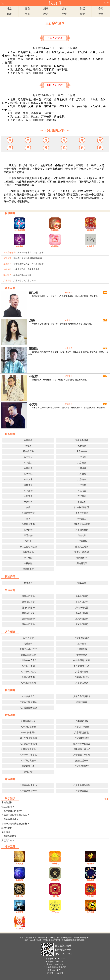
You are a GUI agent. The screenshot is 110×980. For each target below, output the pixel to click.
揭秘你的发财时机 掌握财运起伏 (28, 258)
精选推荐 (10, 434)
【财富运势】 (7, 258)
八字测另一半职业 (82, 755)
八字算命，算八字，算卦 (24, 281)
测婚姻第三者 (28, 766)
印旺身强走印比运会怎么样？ (15, 824)
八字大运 (28, 457)
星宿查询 (28, 502)
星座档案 (55, 880)
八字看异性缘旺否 (28, 708)
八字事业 (28, 474)
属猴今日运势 (28, 619)
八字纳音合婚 (82, 530)
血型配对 (19, 929)
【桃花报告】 (7, 275)
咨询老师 (10, 288)
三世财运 (55, 864)
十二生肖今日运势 (28, 547)
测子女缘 (28, 558)
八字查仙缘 (82, 649)
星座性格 (91, 880)
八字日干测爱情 (82, 727)
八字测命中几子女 (28, 660)
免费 (64, 14)
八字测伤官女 (28, 696)
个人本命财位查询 (82, 785)
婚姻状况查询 (82, 761)
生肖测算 (55, 896)
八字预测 (82, 463)
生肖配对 (91, 896)
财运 (82, 9)
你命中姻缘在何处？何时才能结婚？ (30, 264)
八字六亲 (28, 479)
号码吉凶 (82, 519)
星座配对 (19, 880)
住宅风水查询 (28, 524)
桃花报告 (55, 246)
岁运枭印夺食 (8, 841)
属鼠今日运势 (28, 596)
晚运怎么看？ (8, 807)
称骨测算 (19, 912)
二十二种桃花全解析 (22, 275)
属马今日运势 (28, 613)
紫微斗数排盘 (82, 440)
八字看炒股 (82, 541)
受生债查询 (28, 451)
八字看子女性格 (28, 672)
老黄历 (28, 446)
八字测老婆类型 (82, 733)
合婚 (101, 9)
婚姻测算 (91, 230)
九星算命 (28, 496)
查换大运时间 (82, 547)
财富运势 (55, 230)
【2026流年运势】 (9, 253)
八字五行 (28, 491)
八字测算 (10, 632)
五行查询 (82, 644)
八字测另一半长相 (28, 744)
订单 (107, 3)
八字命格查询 (28, 677)
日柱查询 (28, 485)
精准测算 (10, 213)
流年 (64, 9)
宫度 (28, 507)
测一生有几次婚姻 (28, 738)
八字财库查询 (82, 791)
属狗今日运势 (28, 624)
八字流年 (82, 457)
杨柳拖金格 (7, 828)
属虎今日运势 (28, 602)
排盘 (9, 9)
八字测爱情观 (82, 721)
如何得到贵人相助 (82, 660)
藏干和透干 (7, 832)
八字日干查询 (28, 666)
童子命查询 (82, 451)
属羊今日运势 (82, 613)
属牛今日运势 (82, 596)
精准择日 (10, 577)
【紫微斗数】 (7, 269)
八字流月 (28, 463)
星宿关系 (82, 502)
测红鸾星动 (28, 552)
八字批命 (91, 246)
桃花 (46, 14)
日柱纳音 (82, 491)
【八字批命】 (7, 281)
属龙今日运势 (28, 608)
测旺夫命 (28, 772)
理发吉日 (82, 583)
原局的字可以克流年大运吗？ (15, 815)
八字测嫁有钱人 (28, 721)
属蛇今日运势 (82, 608)
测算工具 (10, 847)
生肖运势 (10, 590)
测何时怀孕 (82, 558)
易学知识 (10, 798)
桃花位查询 (82, 702)
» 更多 (106, 799)
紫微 (9, 14)
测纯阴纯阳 (82, 563)
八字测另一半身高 (28, 755)
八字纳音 (28, 530)
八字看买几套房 (82, 638)
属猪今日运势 (82, 624)
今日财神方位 (28, 513)
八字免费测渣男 (82, 766)
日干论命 (55, 912)
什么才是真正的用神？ (12, 811)
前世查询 (28, 644)
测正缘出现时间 (82, 552)
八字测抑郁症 (82, 672)
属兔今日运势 (82, 602)
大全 (101, 14)
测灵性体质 (28, 569)
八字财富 (82, 474)
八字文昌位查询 (28, 683)
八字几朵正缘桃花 (82, 696)
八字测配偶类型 (28, 727)
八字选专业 (28, 638)
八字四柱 (82, 485)
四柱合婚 (82, 535)
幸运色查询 (82, 655)
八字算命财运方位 (28, 791)
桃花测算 (10, 690)
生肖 (27, 14)
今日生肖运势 (55, 130)
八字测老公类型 (82, 738)
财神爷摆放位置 (82, 507)
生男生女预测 (82, 513)
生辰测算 (19, 864)
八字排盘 (28, 440)
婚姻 (46, 9)
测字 (28, 519)
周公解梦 (91, 864)
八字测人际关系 (82, 677)
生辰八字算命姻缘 (28, 702)
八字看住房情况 (9, 836)
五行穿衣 (82, 496)
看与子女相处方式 (28, 649)
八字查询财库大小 (28, 785)
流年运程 (19, 896)
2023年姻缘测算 (28, 733)
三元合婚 (28, 535)
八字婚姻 (82, 468)
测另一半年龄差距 (82, 744)
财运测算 (10, 779)
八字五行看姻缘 (28, 761)
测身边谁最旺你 (28, 655)
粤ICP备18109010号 (55, 973)
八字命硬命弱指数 (82, 524)
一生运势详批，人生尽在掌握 (26, 269)
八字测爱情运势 (28, 749)
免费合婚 (82, 446)
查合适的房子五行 (82, 666)
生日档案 (91, 912)
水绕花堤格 (7, 802)
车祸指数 (28, 563)
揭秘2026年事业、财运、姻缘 (31, 253)
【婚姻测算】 (7, 264)
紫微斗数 (19, 246)
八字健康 (82, 479)
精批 (82, 14)
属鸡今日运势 (82, 619)
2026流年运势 (19, 230)
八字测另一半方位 (82, 749)
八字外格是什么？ (10, 819)
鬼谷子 (28, 541)
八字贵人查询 (82, 683)
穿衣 (27, 9)
